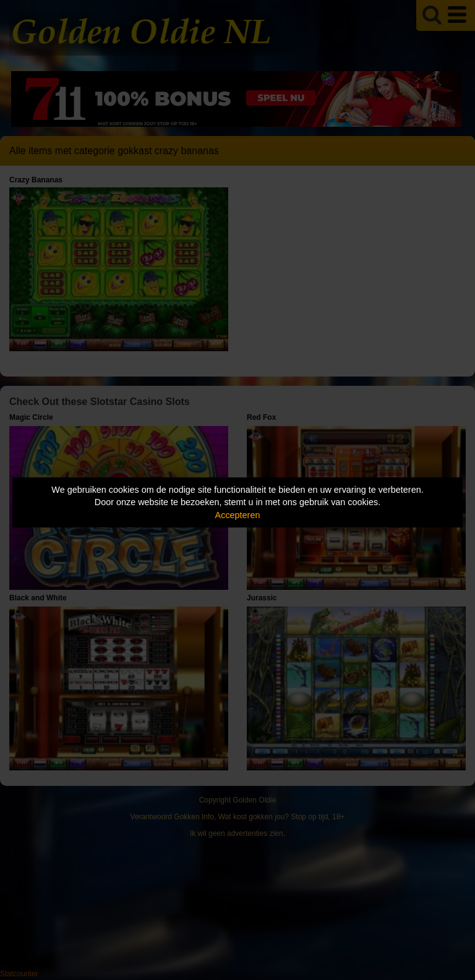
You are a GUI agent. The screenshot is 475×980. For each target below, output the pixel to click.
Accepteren (238, 515)
